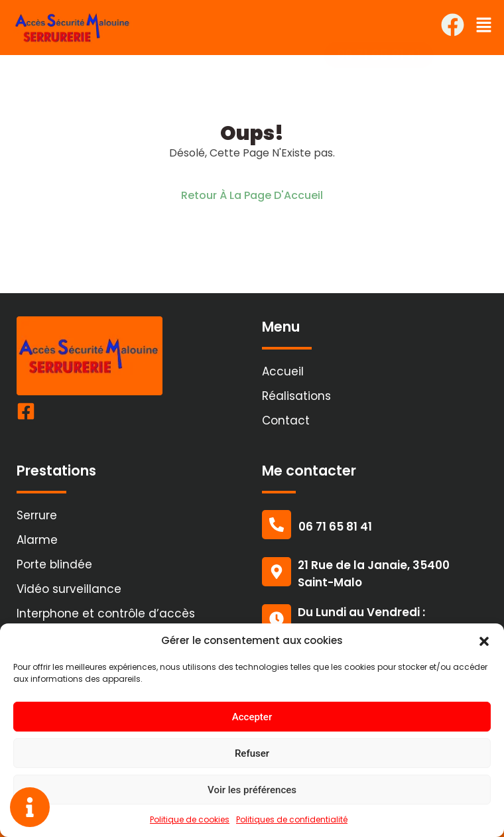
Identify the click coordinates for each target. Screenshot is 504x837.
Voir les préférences (252, 790)
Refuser (252, 753)
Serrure (37, 515)
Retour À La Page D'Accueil (252, 195)
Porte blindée (54, 564)
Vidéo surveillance (69, 589)
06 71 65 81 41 (335, 527)
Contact (286, 420)
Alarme (37, 540)
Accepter (252, 717)
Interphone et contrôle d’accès (106, 613)
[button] (484, 641)
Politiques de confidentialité (292, 819)
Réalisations (296, 396)
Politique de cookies (190, 819)
